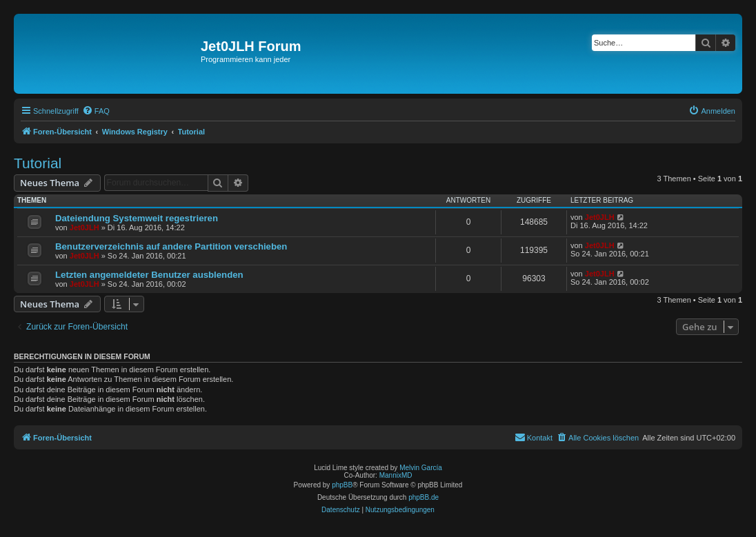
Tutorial (38, 163)
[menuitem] (96, 111)
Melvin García (421, 468)
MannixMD (396, 475)
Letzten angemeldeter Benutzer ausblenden (149, 275)
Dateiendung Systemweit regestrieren (137, 218)
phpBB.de (424, 497)
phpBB (342, 485)
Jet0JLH (84, 227)
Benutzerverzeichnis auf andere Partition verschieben (171, 246)
